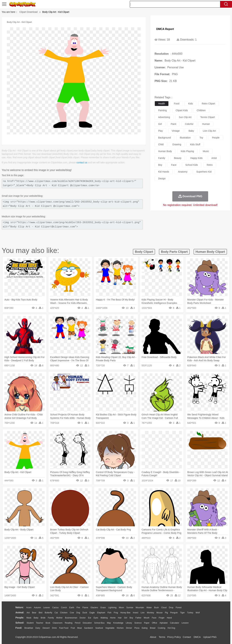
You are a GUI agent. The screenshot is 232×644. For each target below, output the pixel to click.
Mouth (147, 618)
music (206, 151)
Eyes (96, 618)
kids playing (187, 151)
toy (201, 138)
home (113, 618)
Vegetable (110, 628)
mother (59, 618)
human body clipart (210, 252)
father (139, 618)
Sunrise (130, 608)
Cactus (55, 608)
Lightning (112, 608)
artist (214, 158)
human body (165, 151)
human (206, 124)
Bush (156, 608)
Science (138, 623)
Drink (54, 628)
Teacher (40, 623)
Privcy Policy (174, 637)
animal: (20, 612)
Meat (80, 628)
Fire (78, 608)
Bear (34, 613)
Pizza (137, 628)
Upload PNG (210, 637)
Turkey (190, 613)
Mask (29, 618)
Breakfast (29, 628)
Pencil (78, 623)
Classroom (58, 623)
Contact (187, 637)
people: (20, 618)
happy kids (196, 158)
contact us (82, 162)
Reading (69, 623)
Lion (143, 613)
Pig (166, 613)
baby (191, 131)
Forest (179, 608)
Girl (126, 618)
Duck (85, 613)
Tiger (182, 613)
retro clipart (208, 104)
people (216, 138)
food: (19, 628)
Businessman (71, 618)
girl (160, 124)
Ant (28, 613)
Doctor (83, 618)
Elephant (101, 613)
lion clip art (209, 131)
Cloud (164, 608)
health (162, 104)
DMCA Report (165, 29)
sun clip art (185, 117)
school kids (192, 165)
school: (20, 623)
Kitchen (120, 628)
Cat (56, 613)
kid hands (164, 172)
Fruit (73, 628)
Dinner (129, 628)
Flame (85, 608)
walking (104, 618)
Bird (40, 613)
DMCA (197, 637)
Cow (72, 613)
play (160, 131)
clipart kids (182, 110)
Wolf (198, 613)
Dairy (38, 628)
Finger (162, 618)
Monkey (151, 613)
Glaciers (94, 608)
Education (87, 623)
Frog (116, 613)
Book (48, 623)
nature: (20, 607)
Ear (90, 618)
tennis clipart (208, 117)
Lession (185, 623)
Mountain (140, 608)
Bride (43, 618)
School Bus (99, 623)
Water (149, 608)
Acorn (29, 608)
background (165, 138)
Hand (169, 618)
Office (155, 623)
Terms (162, 637)
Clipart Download (29, 12)
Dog (78, 613)
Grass (103, 608)
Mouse (160, 613)
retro (210, 165)
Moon (121, 608)
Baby (36, 618)
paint (173, 124)
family (162, 158)
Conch (64, 608)
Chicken (64, 613)
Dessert (46, 628)
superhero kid (204, 172)
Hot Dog (171, 628)
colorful (189, 124)
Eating (145, 628)
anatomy (183, 172)
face (174, 165)
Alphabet (164, 623)
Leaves (47, 608)
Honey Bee (125, 613)
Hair (120, 618)
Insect (136, 613)
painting (163, 110)
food (177, 104)
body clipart (144, 252)
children (201, 110)
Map (109, 623)
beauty (178, 158)
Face (154, 618)
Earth (72, 608)
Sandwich (88, 628)
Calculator (175, 623)
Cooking (161, 628)
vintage (176, 131)
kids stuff (195, 144)
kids (190, 104)
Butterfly (48, 613)
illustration (185, 138)
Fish (110, 613)
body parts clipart (174, 252)
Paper (147, 623)
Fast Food (64, 628)
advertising (164, 117)
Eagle (92, 613)
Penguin (174, 613)
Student (30, 623)
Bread (153, 628)
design (162, 179)
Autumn (37, 608)
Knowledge (118, 623)
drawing (177, 144)
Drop (171, 608)
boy (160, 165)
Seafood (99, 628)
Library (129, 623)
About (153, 637)
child (161, 144)
